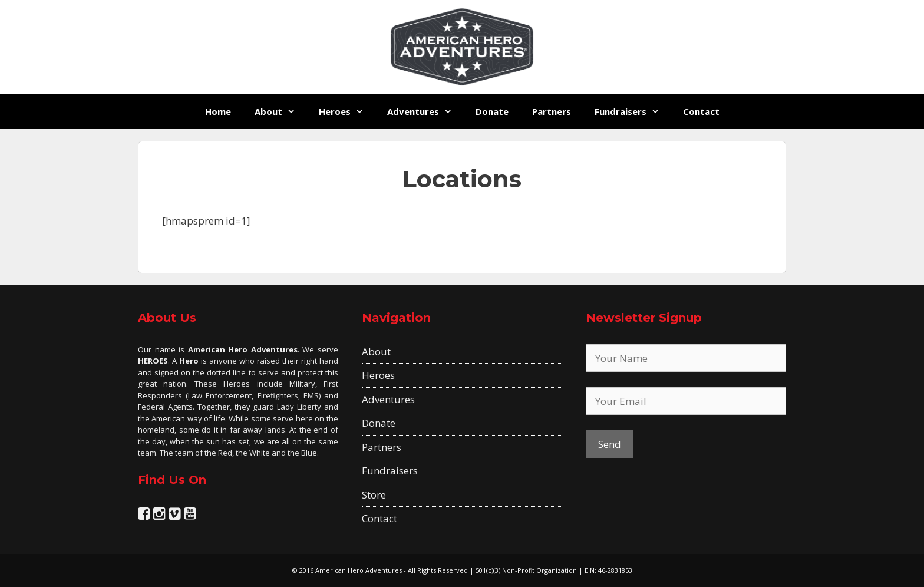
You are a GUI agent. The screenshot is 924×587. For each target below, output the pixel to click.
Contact (701, 111)
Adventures (425, 111)
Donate (492, 111)
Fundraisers (633, 111)
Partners (552, 111)
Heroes (347, 111)
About (281, 111)
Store (374, 495)
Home (218, 111)
